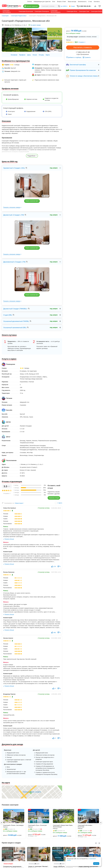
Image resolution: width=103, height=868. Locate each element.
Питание (6, 514)
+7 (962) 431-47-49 (83, 52)
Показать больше (9, 539)
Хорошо (96, 864)
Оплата (30, 1)
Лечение (6, 521)
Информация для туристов (42, 1)
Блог (54, 1)
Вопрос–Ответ (62, 1)
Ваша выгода (72, 1)
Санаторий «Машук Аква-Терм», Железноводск (63, 826)
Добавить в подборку (74, 57)
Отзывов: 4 (82, 42)
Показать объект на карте (32, 792)
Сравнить (87, 57)
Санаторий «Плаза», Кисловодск (13, 825)
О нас (90, 1)
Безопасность (82, 1)
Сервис (5, 519)
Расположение (7, 524)
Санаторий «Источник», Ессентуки (85, 826)
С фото (60, 503)
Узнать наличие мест (32, 201)
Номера (5, 516)
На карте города (36, 25)
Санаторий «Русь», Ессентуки (37, 825)
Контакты (97, 1)
